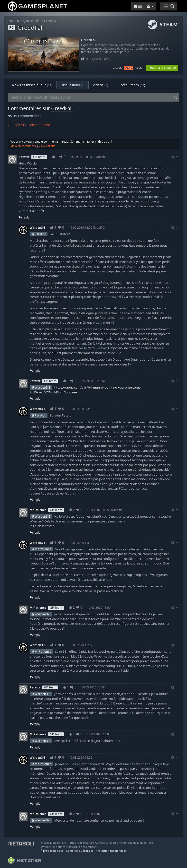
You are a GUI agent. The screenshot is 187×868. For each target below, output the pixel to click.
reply (24, 217)
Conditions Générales (80, 851)
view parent (47, 146)
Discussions (73, 85)
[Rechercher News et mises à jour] (90, 97)
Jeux (11, 21)
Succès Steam (131, 85)
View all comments (23, 146)
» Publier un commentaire (29, 125)
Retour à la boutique (162, 68)
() (138, 6)
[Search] (175, 97)
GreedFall (51, 21)
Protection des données (111, 851)
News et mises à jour (32, 85)
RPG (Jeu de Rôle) (29, 21)
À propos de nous (52, 851)
